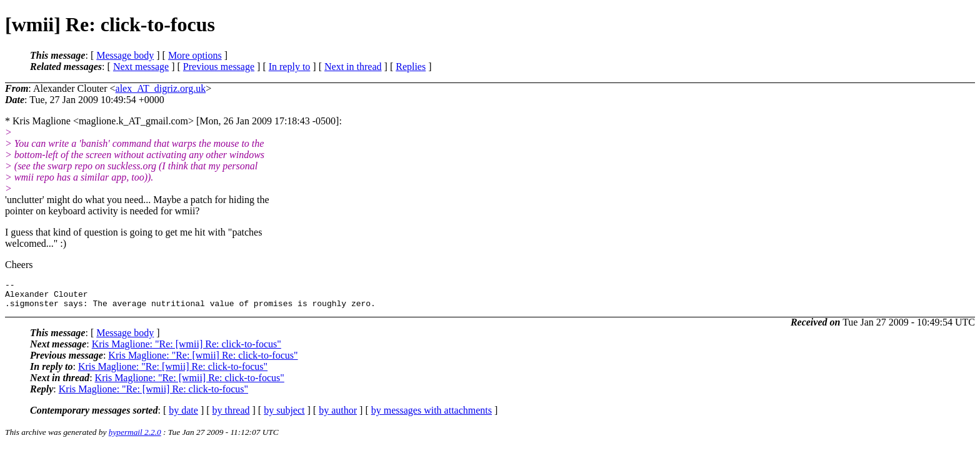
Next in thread (353, 67)
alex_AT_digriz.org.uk (161, 88)
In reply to (290, 67)
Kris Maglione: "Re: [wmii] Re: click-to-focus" (187, 350)
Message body (125, 55)
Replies (411, 67)
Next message (141, 67)
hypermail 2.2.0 (135, 438)
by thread (231, 416)
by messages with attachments (432, 416)
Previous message (219, 67)
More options (195, 55)
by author (338, 416)
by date (183, 416)
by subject (284, 416)
